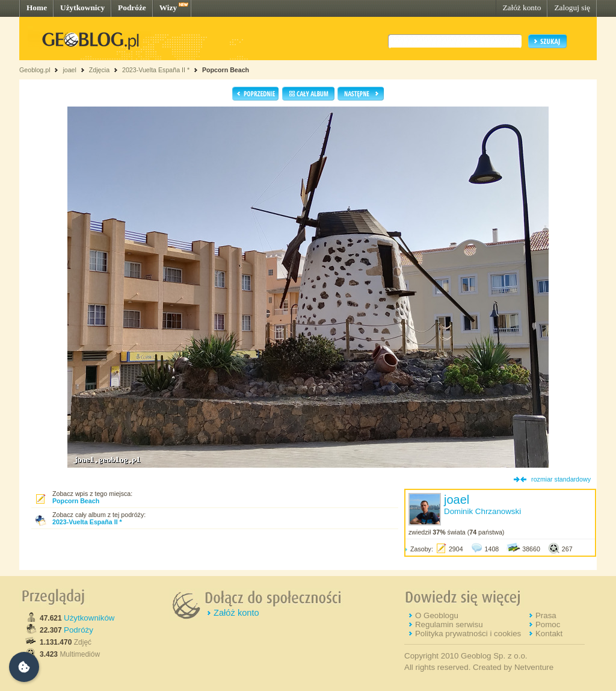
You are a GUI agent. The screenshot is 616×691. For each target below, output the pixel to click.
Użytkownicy (82, 8)
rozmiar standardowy (561, 479)
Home (37, 8)
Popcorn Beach (226, 70)
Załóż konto (522, 8)
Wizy (168, 8)
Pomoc (548, 624)
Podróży (79, 630)
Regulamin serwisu (449, 624)
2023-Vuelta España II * (156, 70)
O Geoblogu (437, 615)
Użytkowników (89, 618)
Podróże (132, 8)
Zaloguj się (572, 8)
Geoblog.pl (35, 70)
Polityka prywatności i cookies (468, 634)
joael (69, 70)
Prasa (546, 615)
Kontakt (549, 634)
